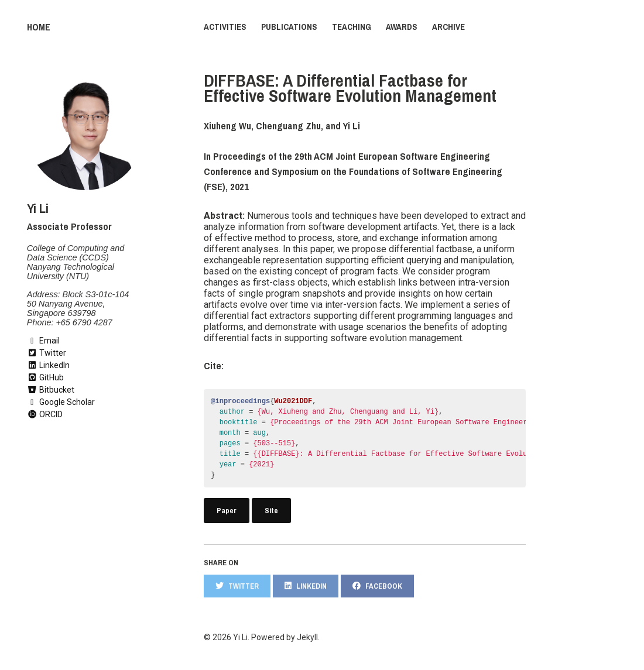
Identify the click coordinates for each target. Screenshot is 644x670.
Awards (402, 27)
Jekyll (307, 637)
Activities (225, 27)
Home (38, 27)
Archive (448, 27)
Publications (289, 27)
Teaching (352, 27)
